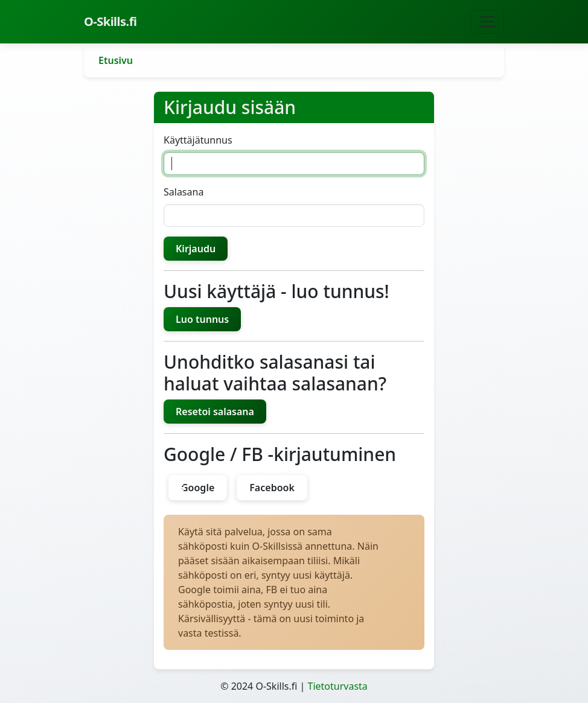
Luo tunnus (202, 319)
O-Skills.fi (110, 21)
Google (198, 488)
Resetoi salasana (215, 412)
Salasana (184, 192)
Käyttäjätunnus (198, 140)
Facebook (272, 488)
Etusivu (116, 60)
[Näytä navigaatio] (487, 22)
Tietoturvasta (338, 686)
